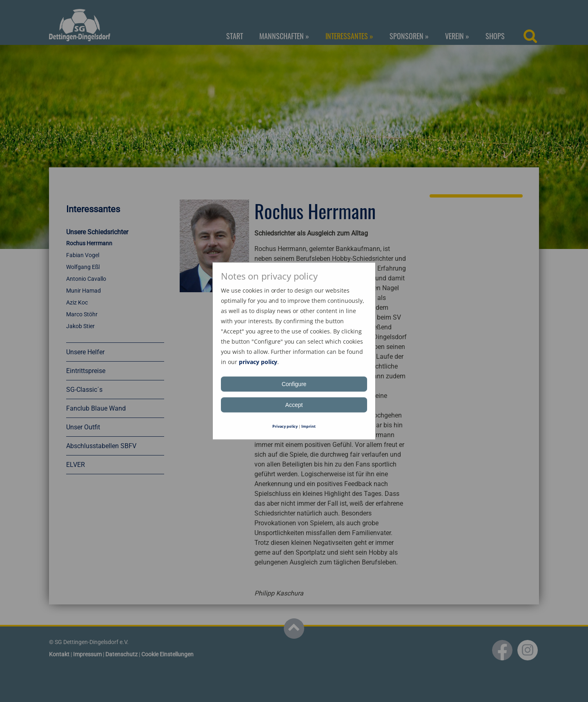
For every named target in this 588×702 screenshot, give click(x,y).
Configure (294, 384)
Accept (294, 405)
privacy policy (258, 362)
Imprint (308, 426)
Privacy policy (285, 426)
